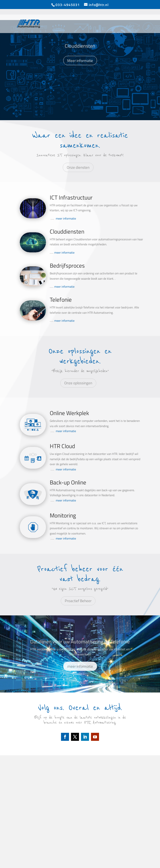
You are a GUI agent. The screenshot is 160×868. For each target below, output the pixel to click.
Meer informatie (80, 66)
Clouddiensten (80, 51)
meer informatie (66, 218)
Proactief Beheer (78, 601)
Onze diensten (78, 167)
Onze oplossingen (78, 383)
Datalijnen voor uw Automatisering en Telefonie (80, 648)
